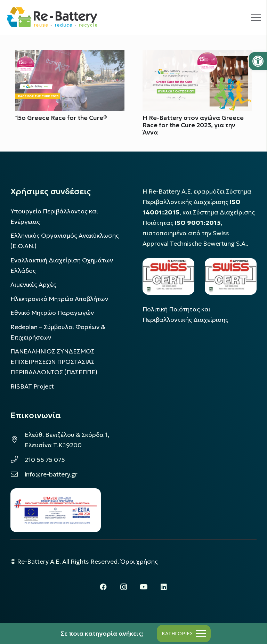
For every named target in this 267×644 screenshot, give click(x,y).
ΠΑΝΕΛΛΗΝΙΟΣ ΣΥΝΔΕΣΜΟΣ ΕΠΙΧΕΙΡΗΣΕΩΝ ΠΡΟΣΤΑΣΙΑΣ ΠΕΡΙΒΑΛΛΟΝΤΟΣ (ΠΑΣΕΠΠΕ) (54, 362)
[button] (258, 61)
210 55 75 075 (45, 460)
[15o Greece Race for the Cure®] (70, 55)
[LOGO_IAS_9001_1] (231, 276)
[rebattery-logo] (52, 17)
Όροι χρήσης (139, 562)
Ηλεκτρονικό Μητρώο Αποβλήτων (59, 299)
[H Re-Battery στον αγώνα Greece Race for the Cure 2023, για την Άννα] (197, 55)
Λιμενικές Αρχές (33, 285)
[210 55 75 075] (18, 460)
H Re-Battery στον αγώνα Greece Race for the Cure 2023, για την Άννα (193, 125)
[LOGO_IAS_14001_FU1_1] (168, 276)
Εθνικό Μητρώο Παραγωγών (52, 313)
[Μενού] (256, 17)
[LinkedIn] (164, 587)
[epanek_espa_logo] (56, 510)
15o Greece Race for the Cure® (61, 118)
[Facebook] (103, 587)
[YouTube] (144, 587)
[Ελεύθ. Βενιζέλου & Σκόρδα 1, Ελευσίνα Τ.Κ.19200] (18, 440)
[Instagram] (123, 587)
